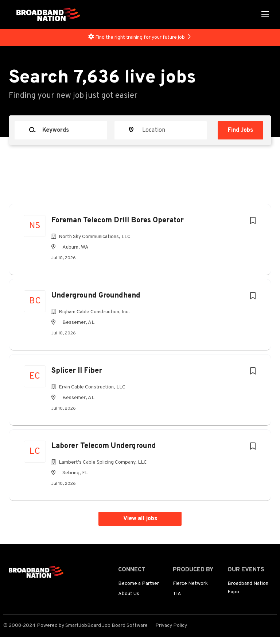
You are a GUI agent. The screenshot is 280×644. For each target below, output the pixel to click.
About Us (129, 594)
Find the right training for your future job (140, 37)
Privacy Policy (171, 626)
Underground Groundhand (96, 296)
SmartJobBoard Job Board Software (106, 626)
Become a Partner (139, 584)
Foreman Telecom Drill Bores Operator (118, 221)
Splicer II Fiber (77, 371)
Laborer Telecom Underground (104, 446)
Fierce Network (190, 584)
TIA (177, 594)
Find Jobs (240, 130)
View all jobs (140, 519)
